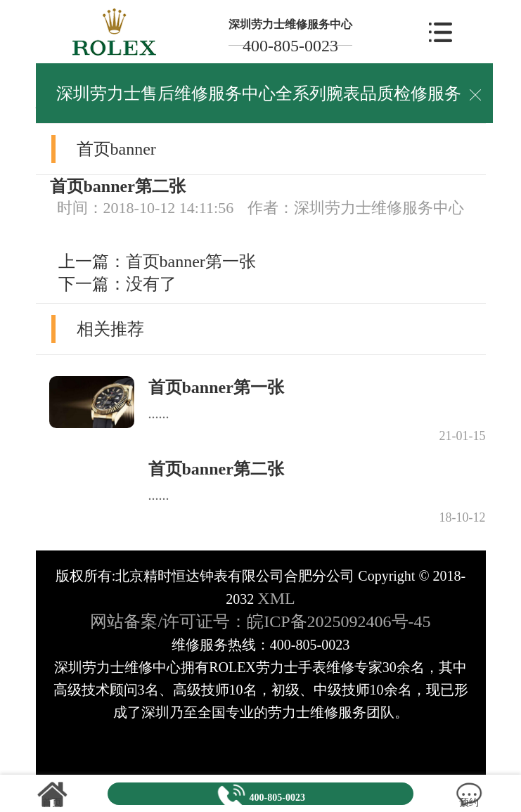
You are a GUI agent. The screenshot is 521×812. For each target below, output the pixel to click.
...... (159, 413)
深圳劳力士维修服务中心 (290, 24)
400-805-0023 (290, 46)
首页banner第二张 (216, 469)
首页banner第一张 (191, 262)
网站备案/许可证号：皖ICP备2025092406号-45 (260, 621)
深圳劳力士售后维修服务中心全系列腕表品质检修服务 (259, 94)
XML (276, 598)
